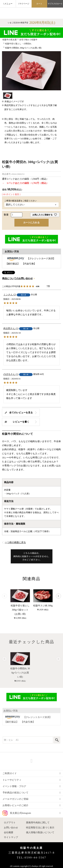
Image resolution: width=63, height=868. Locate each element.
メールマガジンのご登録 (15, 799)
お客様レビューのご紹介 (15, 805)
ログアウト (10, 823)
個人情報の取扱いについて (40, 832)
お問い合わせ (11, 828)
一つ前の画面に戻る (15, 542)
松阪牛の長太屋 (10, 40)
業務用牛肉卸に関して (38, 823)
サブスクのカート (55, 4)
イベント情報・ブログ (14, 786)
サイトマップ (11, 837)
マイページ (24, 4)
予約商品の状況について (15, 793)
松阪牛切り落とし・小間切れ (18, 44)
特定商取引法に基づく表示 (40, 828)
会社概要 (9, 832)
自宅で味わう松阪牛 (28, 40)
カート (39, 4)
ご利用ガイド (10, 773)
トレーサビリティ (12, 780)
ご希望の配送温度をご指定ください (22, 201)
